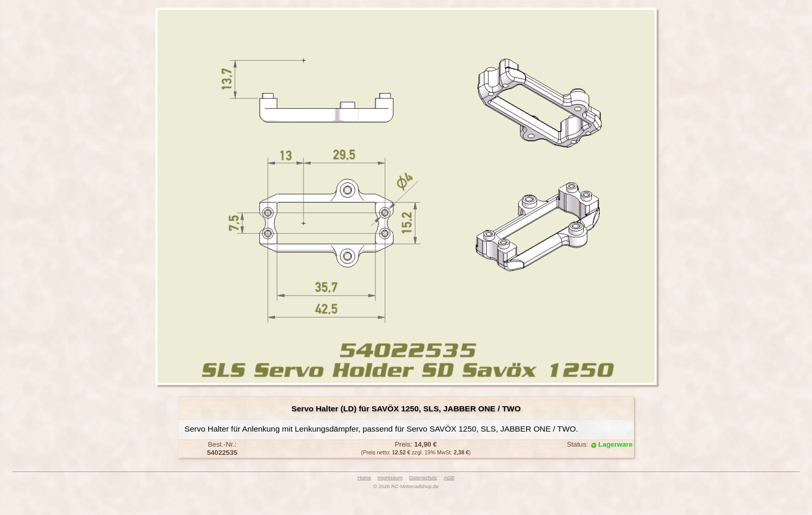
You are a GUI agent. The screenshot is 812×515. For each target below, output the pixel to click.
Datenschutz (423, 477)
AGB (449, 477)
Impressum (390, 477)
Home (364, 477)
